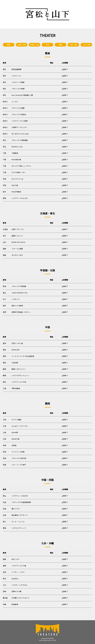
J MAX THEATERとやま (20, 293)
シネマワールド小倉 (19, 566)
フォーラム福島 (17, 249)
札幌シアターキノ (18, 229)
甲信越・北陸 (35, 45)
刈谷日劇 (15, 363)
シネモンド (16, 299)
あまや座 (15, 185)
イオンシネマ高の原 (19, 458)
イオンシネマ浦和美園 (20, 140)
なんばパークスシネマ (20, 426)
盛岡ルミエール (17, 236)
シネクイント (16, 76)
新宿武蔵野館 (16, 69)
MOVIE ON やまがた (19, 242)
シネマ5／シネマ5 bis (19, 585)
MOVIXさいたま (17, 147)
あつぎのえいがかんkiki (20, 134)
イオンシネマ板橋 (18, 89)
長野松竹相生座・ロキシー (21, 312)
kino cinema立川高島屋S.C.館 (22, 95)
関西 (60, 45)
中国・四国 (73, 45)
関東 (9, 45)
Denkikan (15, 579)
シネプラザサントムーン (20, 375)
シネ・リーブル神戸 (19, 465)
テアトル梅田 (16, 420)
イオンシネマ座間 (18, 108)
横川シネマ (16, 509)
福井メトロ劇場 (17, 306)
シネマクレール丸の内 (20, 496)
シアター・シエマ (18, 572)
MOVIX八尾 (16, 439)
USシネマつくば (17, 179)
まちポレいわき (17, 255)
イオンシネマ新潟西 (19, 286)
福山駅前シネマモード (20, 515)
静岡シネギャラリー (19, 369)
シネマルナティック (19, 528)
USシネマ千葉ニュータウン (21, 166)
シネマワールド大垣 (19, 382)
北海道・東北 (22, 45)
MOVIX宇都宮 (16, 192)
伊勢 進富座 (16, 388)
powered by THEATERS (47, 638)
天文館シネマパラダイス (20, 598)
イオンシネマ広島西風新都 (21, 502)
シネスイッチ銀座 (18, 82)
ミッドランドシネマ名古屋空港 (23, 356)
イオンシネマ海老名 (19, 114)
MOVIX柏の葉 (16, 160)
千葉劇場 (15, 153)
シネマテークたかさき (20, 198)
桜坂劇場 (15, 604)
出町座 (14, 445)
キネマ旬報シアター (19, 172)
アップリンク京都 (18, 452)
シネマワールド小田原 (20, 121)
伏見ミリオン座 (17, 343)
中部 (47, 45)
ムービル (15, 102)
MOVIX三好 (16, 350)
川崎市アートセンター (20, 127)
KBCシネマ (16, 559)
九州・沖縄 (86, 45)
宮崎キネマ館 (16, 591)
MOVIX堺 (15, 432)
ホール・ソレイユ (18, 522)
